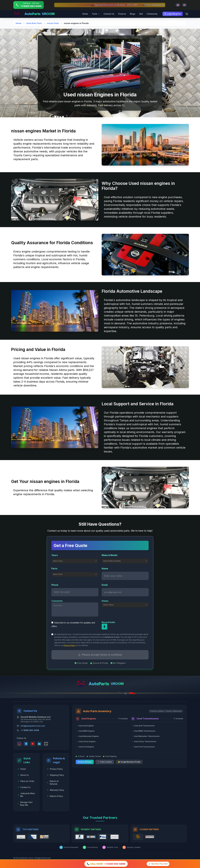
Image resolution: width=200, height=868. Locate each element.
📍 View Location (105, 762)
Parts (54, 568)
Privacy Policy (69, 645)
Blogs (133, 14)
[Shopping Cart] (187, 14)
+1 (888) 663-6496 (30, 730)
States (105, 601)
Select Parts (75, 574)
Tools (96, 14)
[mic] (104, 627)
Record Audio (108, 622)
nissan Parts (53, 23)
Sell (141, 14)
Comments (57, 601)
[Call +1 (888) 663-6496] (29, 5)
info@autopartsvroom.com (33, 726)
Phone (55, 585)
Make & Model (109, 555)
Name (105, 568)
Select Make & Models (125, 561)
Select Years (75, 561)
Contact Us (109, 14)
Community (152, 14)
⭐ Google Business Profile (129, 762)
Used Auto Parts (34, 23)
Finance (122, 14)
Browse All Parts (85, 762)
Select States (125, 605)
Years (55, 555)
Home (85, 14)
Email (105, 585)
